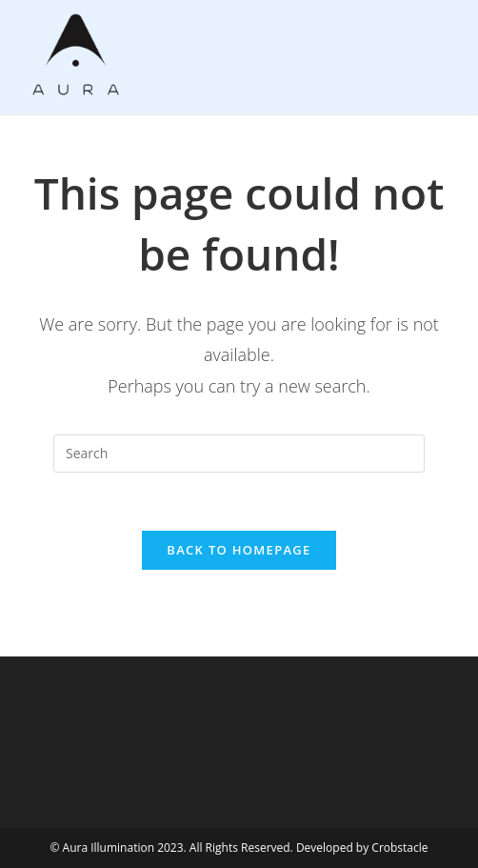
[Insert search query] (239, 454)
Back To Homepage (239, 550)
